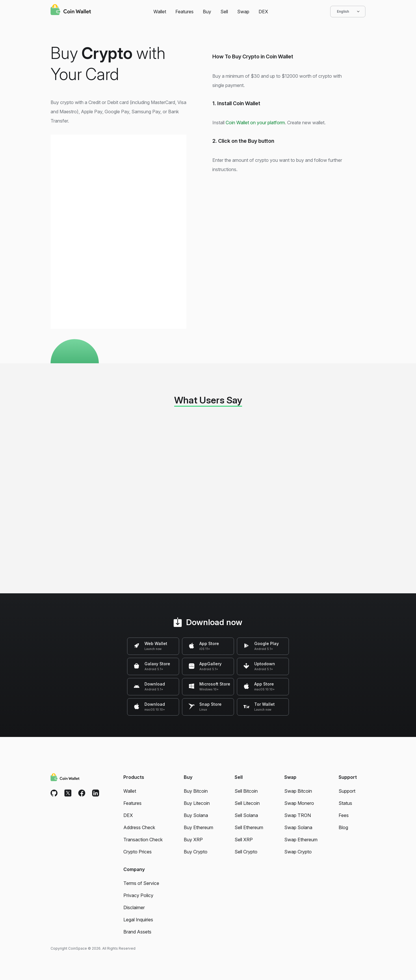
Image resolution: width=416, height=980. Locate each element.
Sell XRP (244, 840)
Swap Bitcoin (298, 791)
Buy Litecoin (197, 803)
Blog (343, 827)
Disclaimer (134, 907)
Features (184, 12)
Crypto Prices (138, 852)
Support (347, 791)
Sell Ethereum (249, 827)
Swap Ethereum (301, 840)
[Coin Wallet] (71, 10)
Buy (207, 12)
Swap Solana (298, 827)
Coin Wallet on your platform (255, 123)
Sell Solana (246, 815)
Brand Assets (137, 932)
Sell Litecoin (247, 803)
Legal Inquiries (138, 920)
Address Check (139, 827)
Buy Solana (196, 815)
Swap (243, 12)
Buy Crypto (196, 852)
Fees (344, 815)
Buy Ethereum (198, 827)
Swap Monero (299, 803)
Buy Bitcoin (196, 791)
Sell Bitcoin (246, 791)
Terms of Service (141, 883)
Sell (224, 12)
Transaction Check (143, 840)
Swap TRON (298, 815)
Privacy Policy (138, 895)
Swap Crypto (298, 852)
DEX (263, 12)
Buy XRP (193, 840)
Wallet (160, 12)
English (348, 12)
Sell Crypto (246, 852)
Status (345, 803)
